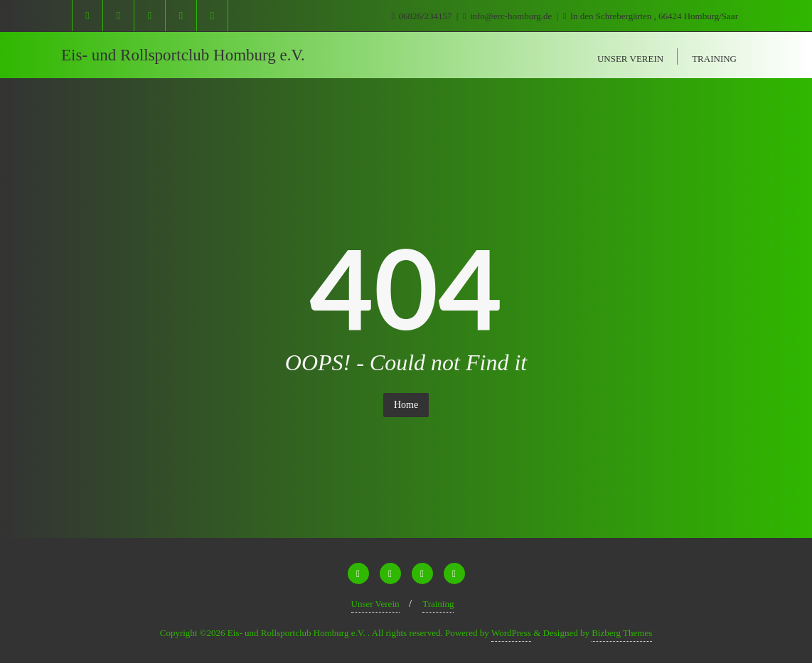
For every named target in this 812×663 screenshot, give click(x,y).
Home (406, 405)
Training (438, 604)
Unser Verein (375, 604)
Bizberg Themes (622, 633)
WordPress (511, 633)
